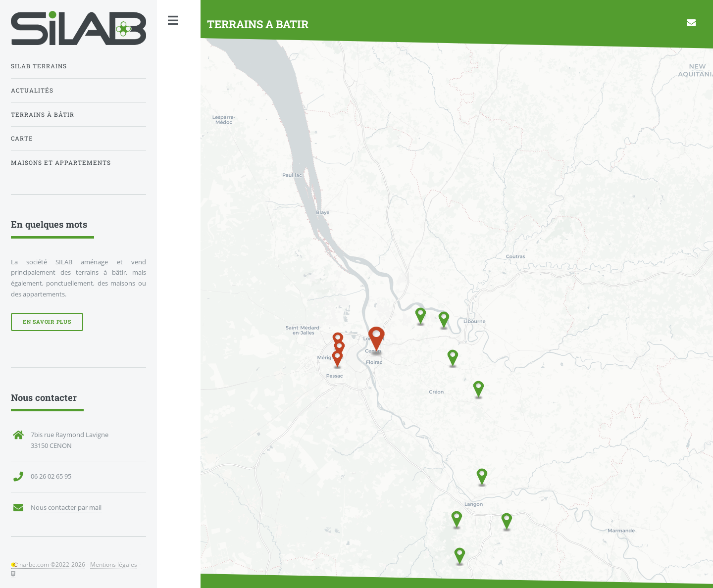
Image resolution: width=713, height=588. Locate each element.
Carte (22, 138)
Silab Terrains (39, 66)
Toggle (173, 21)
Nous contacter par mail (66, 507)
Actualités (32, 90)
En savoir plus (47, 322)
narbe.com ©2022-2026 (48, 564)
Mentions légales (114, 564)
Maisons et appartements (61, 163)
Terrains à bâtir (43, 115)
